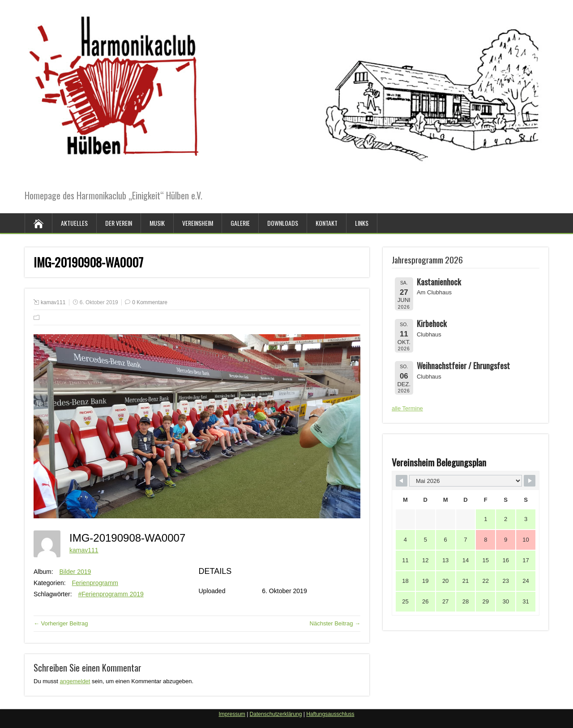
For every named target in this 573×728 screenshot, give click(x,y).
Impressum (232, 714)
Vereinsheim (198, 223)
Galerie (240, 223)
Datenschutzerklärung (276, 714)
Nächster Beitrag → (335, 623)
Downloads (283, 223)
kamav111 (53, 302)
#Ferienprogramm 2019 (111, 594)
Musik (157, 223)
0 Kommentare (150, 302)
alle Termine (407, 408)
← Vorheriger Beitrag (61, 623)
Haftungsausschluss (330, 714)
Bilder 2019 (75, 572)
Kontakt (327, 223)
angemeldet (75, 681)
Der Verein (119, 223)
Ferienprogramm (95, 583)
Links (362, 223)
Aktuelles (74, 223)
